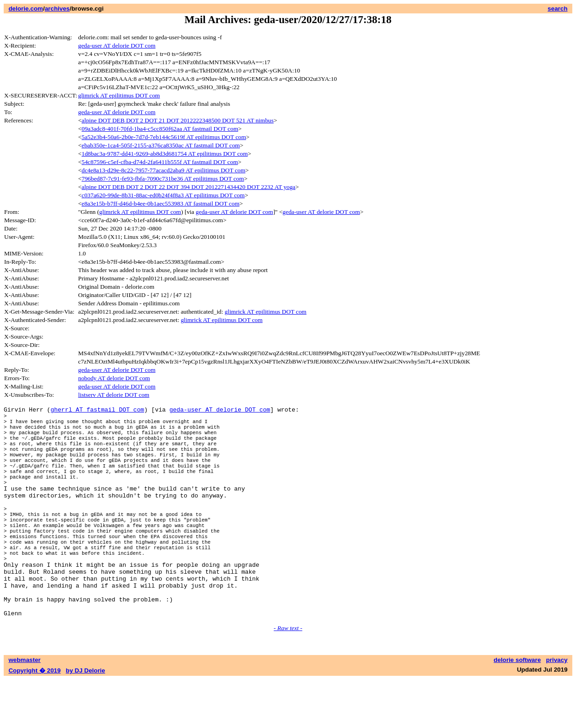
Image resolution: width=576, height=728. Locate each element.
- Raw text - (288, 676)
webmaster (24, 708)
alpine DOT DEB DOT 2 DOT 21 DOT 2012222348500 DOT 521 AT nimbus (178, 120)
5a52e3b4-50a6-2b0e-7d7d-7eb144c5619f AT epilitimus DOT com (164, 137)
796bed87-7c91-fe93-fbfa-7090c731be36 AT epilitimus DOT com (163, 179)
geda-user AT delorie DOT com (117, 45)
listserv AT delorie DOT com (114, 395)
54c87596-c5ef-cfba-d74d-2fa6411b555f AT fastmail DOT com (160, 162)
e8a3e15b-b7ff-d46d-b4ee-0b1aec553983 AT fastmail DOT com (161, 203)
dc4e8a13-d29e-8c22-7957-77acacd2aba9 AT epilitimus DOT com (164, 170)
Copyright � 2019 (34, 719)
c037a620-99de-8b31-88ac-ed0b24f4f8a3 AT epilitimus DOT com (163, 195)
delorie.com (26, 9)
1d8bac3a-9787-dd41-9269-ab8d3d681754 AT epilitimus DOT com (165, 154)
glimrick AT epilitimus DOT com (119, 95)
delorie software (517, 708)
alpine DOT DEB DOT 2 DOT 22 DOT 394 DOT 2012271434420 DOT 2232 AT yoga (189, 187)
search (558, 9)
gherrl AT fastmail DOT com (97, 411)
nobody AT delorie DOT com (114, 378)
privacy (557, 708)
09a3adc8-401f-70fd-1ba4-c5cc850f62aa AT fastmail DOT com (160, 129)
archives (57, 9)
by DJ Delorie (86, 719)
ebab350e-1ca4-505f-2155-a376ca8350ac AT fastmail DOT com (161, 145)
